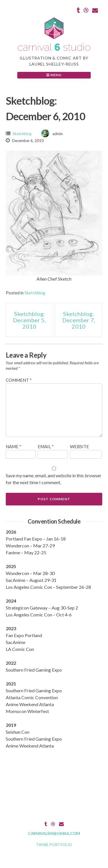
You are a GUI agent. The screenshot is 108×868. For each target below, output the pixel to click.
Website (79, 447)
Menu (54, 75)
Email (46, 447)
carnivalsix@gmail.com (54, 833)
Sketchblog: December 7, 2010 (79, 320)
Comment (19, 380)
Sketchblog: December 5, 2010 (29, 320)
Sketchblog (22, 134)
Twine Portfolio (54, 845)
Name (14, 447)
